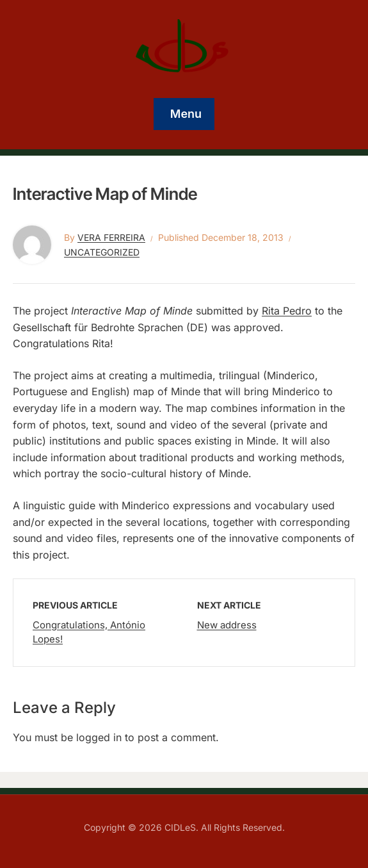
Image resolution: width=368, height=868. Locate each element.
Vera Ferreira (111, 237)
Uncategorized (102, 252)
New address (227, 625)
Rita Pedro (287, 311)
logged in (99, 737)
